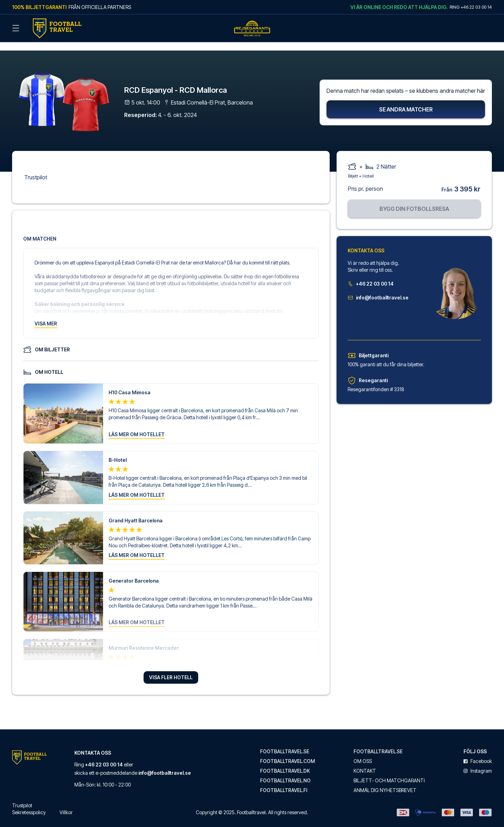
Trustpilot (36, 168)
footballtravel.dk (285, 762)
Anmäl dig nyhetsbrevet (385, 781)
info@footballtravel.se (378, 289)
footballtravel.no (285, 772)
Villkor (66, 803)
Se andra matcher (406, 100)
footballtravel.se (285, 743)
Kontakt (365, 762)
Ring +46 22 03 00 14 (471, 7)
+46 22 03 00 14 (371, 275)
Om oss (363, 752)
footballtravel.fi (284, 781)
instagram (478, 762)
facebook (478, 752)
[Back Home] (57, 28)
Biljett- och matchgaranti (389, 772)
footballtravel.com (287, 752)
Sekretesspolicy (29, 803)
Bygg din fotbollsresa (414, 200)
